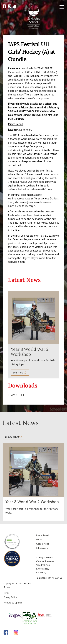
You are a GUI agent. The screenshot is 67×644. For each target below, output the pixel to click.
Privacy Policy (10, 597)
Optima (18, 603)
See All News (13, 437)
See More (20, 373)
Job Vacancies (43, 548)
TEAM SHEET (16, 395)
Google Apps (43, 544)
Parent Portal (43, 535)
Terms (6, 593)
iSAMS (39, 540)
